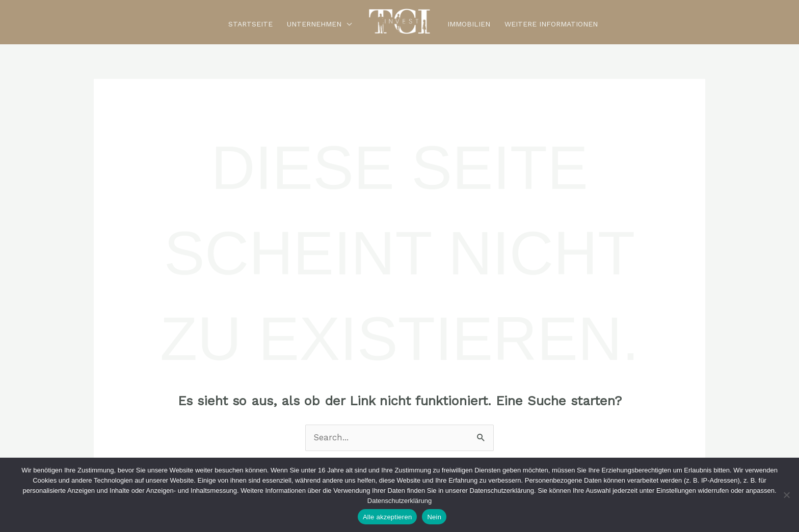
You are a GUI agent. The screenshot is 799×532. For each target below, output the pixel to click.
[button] (347, 24)
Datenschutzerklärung (400, 501)
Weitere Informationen (551, 24)
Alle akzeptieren (388, 517)
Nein (434, 517)
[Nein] (786, 495)
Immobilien (469, 24)
